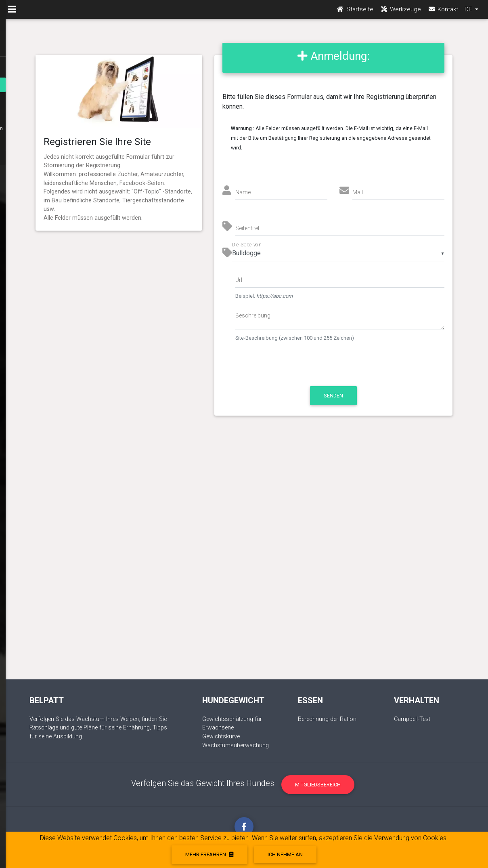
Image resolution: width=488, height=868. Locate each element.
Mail (358, 192)
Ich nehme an (285, 854)
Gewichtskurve (221, 737)
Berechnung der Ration (327, 719)
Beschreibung (253, 315)
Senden (333, 396)
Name (243, 192)
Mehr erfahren (209, 854)
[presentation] (303, 368)
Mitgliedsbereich (318, 785)
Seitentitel (247, 228)
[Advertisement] (244, 556)
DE (469, 13)
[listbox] (338, 253)
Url (239, 280)
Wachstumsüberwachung (236, 745)
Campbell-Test (412, 719)
